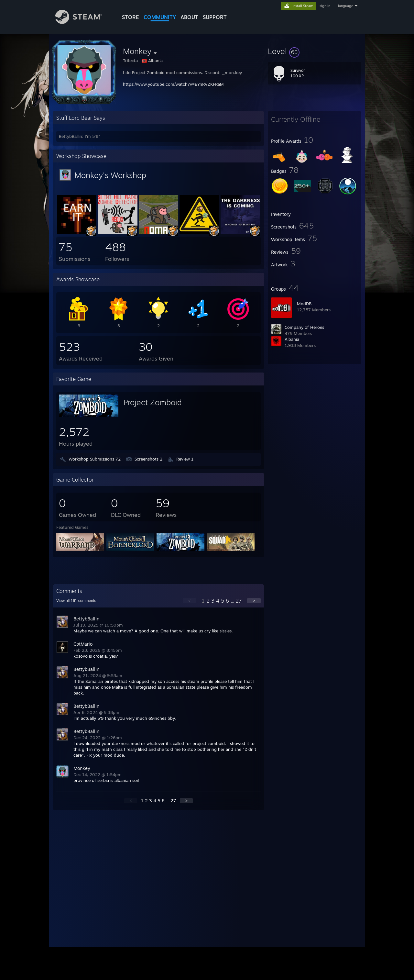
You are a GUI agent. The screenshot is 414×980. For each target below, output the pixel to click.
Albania (292, 339)
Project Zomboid (153, 402)
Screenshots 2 (148, 459)
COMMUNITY (160, 17)
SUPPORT (215, 17)
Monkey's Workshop (110, 175)
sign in (325, 6)
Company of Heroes (304, 327)
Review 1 (185, 459)
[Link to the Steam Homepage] (83, 22)
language (346, 6)
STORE (131, 17)
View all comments (76, 601)
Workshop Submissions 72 (95, 459)
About (189, 17)
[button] (314, 51)
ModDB (304, 304)
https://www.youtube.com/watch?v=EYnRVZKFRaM (173, 84)
